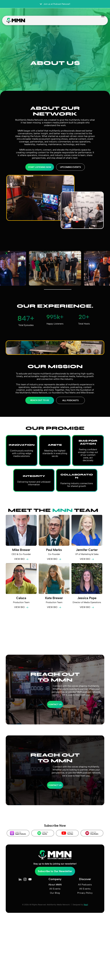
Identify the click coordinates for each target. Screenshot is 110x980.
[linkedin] (20, 880)
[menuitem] (55, 885)
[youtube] (30, 880)
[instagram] (25, 880)
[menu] (98, 18)
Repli (86, 905)
